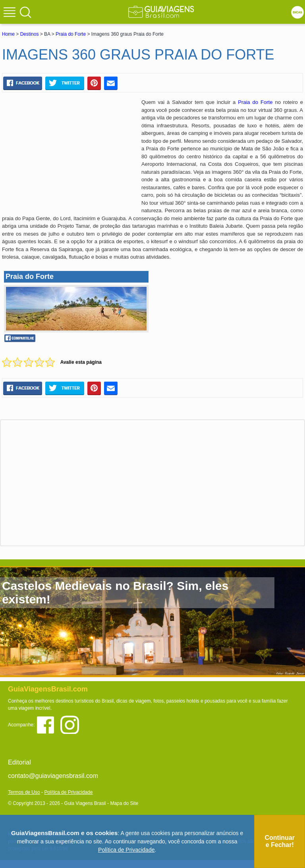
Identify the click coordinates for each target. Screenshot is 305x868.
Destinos (30, 34)
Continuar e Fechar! (280, 841)
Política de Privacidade (68, 792)
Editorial (19, 762)
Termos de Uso (24, 792)
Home (8, 34)
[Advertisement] (69, 156)
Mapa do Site (124, 803)
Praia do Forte (71, 34)
